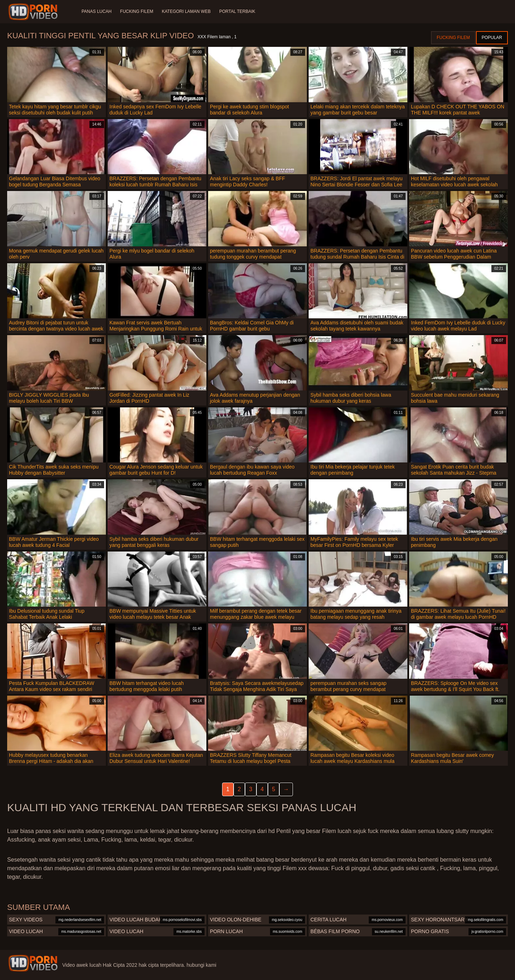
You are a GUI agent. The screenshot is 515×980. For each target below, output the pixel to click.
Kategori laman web (186, 11)
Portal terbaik (237, 11)
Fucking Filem (137, 11)
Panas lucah (97, 11)
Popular (492, 38)
